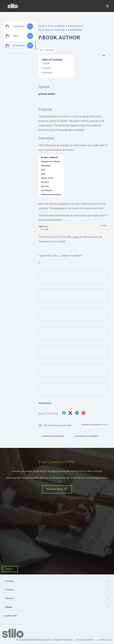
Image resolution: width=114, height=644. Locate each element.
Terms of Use (105, 640)
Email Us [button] (10, 569)
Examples (48, 73)
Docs (51, 26)
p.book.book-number (52, 436)
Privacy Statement (85, 640)
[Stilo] (13, 6)
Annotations (74, 26)
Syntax (46, 63)
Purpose (47, 68)
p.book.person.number (89, 436)
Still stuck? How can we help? (55, 425)
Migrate (61, 26)
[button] (107, 6)
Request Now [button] (57, 489)
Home (42, 26)
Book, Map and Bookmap (52, 30)
